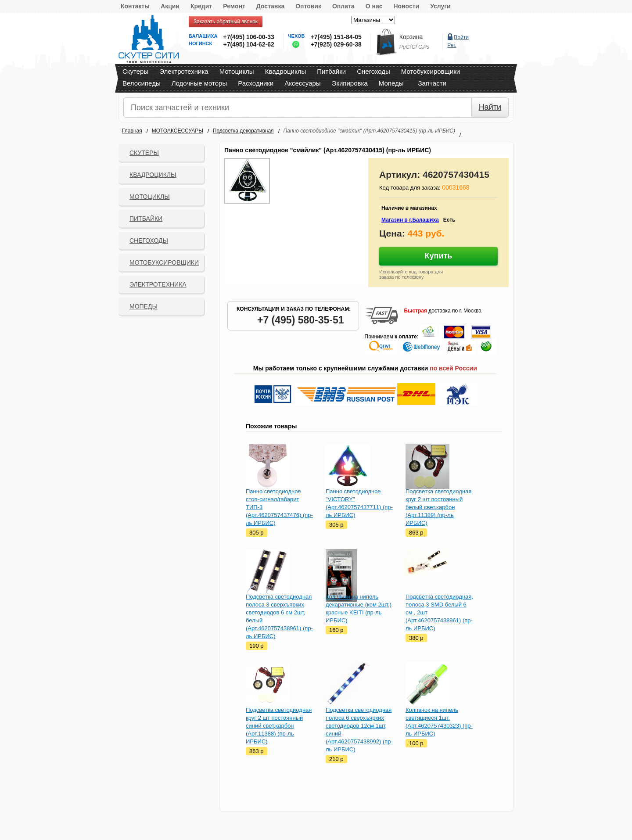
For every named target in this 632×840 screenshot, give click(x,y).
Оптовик (308, 6)
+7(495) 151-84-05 (336, 37)
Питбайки (331, 71)
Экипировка (350, 83)
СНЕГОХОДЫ (149, 241)
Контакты (135, 6)
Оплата (343, 6)
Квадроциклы (286, 71)
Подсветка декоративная (243, 131)
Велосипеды (142, 83)
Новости (406, 6)
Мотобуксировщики (431, 71)
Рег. (452, 45)
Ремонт (234, 6)
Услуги (440, 6)
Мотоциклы (237, 71)
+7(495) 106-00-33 (248, 37)
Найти (490, 107)
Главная (132, 131)
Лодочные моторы (199, 83)
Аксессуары (302, 83)
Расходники (256, 83)
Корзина (411, 37)
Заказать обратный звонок (226, 22)
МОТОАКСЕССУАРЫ (178, 131)
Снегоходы (373, 71)
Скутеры (135, 71)
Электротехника (184, 71)
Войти (461, 37)
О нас (374, 6)
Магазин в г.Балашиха (410, 220)
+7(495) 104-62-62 (248, 44)
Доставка (270, 6)
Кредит (201, 6)
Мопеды (391, 83)
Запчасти (432, 83)
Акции (170, 6)
